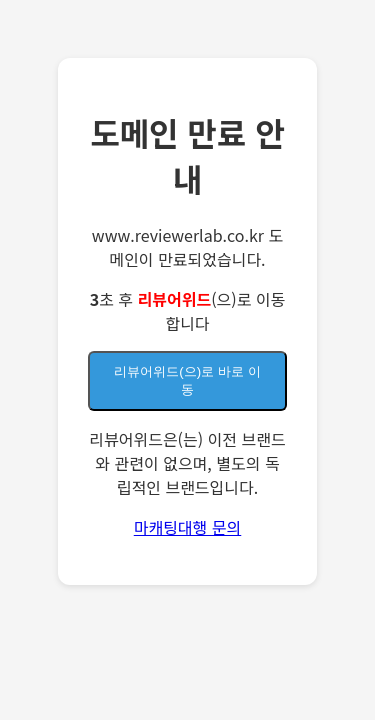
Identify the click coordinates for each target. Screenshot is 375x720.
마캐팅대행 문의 (188, 527)
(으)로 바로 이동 (187, 380)
